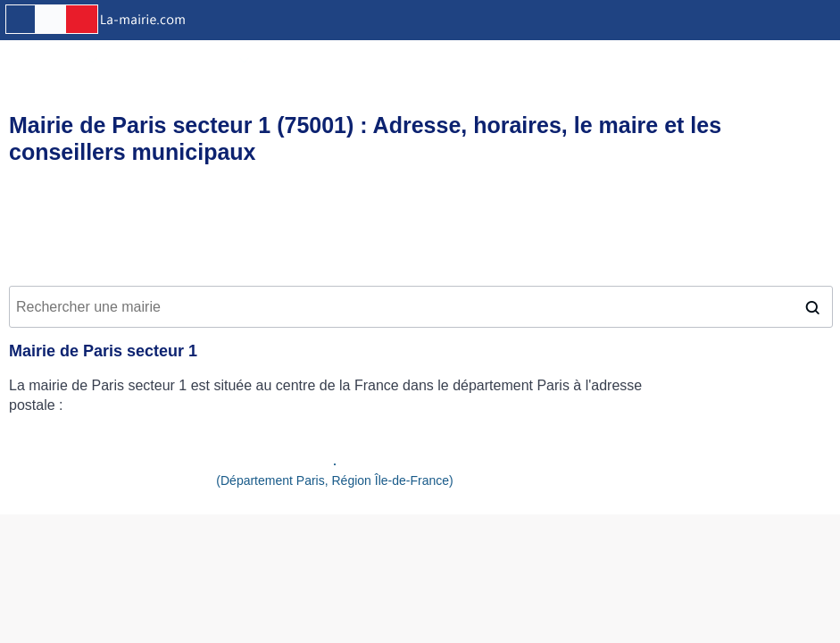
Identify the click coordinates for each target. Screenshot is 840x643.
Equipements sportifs (409, 59)
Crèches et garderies (535, 59)
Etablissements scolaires (672, 59)
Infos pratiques (50, 59)
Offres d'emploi (300, 59)
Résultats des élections (178, 59)
